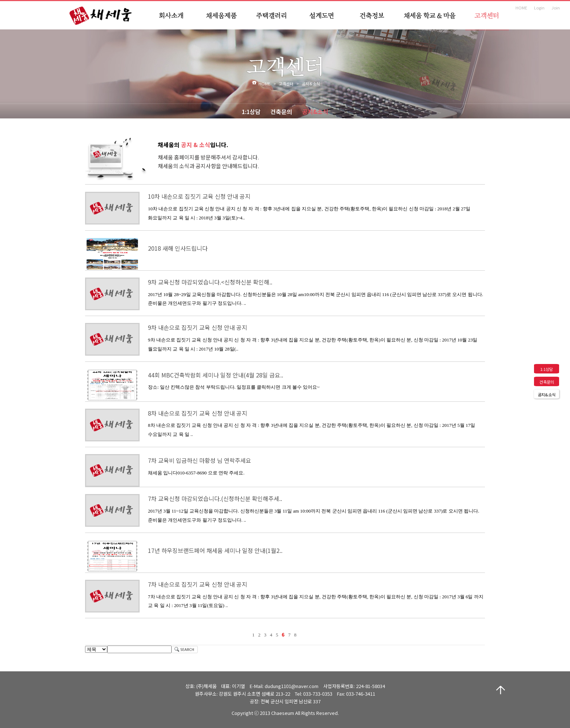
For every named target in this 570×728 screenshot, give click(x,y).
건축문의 (281, 112)
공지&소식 (315, 112)
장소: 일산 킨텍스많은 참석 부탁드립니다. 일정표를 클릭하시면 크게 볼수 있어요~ (234, 387)
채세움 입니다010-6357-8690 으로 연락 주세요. (196, 473)
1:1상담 (251, 112)
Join (556, 8)
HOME (521, 8)
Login (539, 8)
